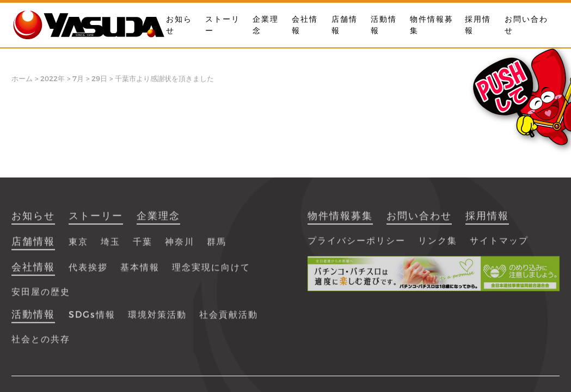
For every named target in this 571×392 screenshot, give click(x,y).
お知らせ (33, 220)
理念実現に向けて (211, 272)
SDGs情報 (92, 319)
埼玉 (110, 246)
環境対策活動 (157, 319)
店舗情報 (33, 246)
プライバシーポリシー (357, 245)
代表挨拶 (88, 272)
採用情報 (487, 220)
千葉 (143, 246)
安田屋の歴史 (41, 296)
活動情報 (33, 319)
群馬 (217, 246)
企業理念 (158, 220)
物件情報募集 (340, 220)
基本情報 (140, 272)
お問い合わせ (419, 220)
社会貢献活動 (229, 319)
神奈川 (180, 246)
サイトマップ (499, 245)
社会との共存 (41, 344)
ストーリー (96, 220)
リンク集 (438, 245)
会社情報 (33, 272)
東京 (78, 246)
